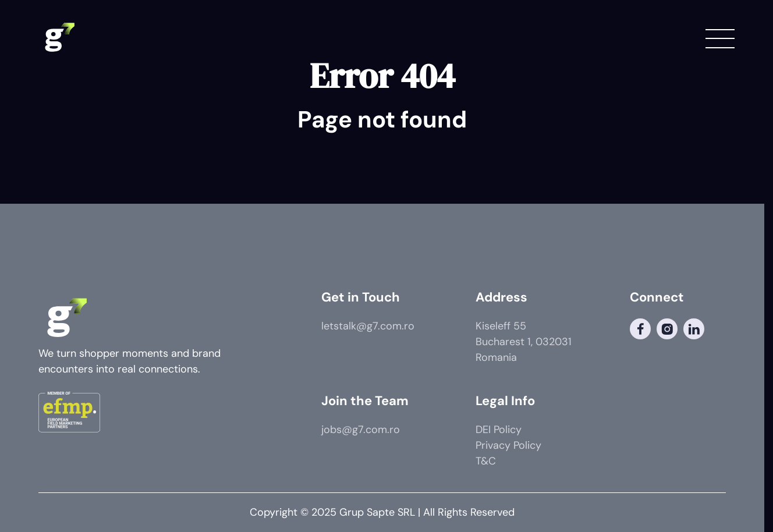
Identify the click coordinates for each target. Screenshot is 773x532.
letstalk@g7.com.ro (368, 326)
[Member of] (69, 414)
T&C (486, 461)
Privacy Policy (508, 445)
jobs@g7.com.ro (361, 430)
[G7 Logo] (59, 38)
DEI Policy (499, 430)
